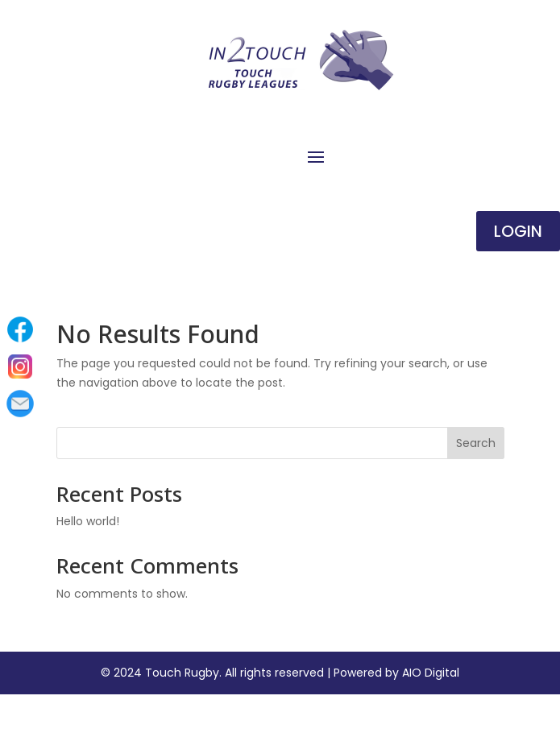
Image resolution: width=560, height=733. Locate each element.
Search (476, 443)
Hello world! (88, 521)
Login (518, 231)
